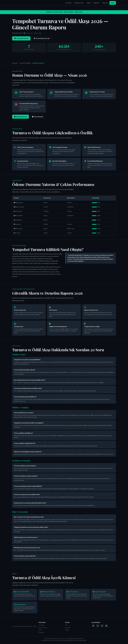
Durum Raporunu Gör (42, 38)
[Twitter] (93, 626)
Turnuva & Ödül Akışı (25, 63)
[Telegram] (106, 626)
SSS (66, 625)
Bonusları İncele (20, 117)
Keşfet (67, 630)
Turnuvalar (68, 3)
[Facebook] (102, 626)
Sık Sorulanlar (38, 117)
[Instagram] (98, 626)
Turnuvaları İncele (21, 38)
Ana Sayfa (15, 63)
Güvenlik (67, 628)
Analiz (89, 3)
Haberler (105, 3)
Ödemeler (96, 3)
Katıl (113, 3)
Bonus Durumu (79, 3)
